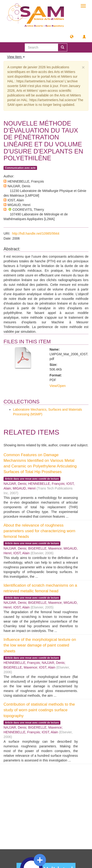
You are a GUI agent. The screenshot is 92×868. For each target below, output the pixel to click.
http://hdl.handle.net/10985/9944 (36, 233)
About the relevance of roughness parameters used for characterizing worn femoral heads (39, 531)
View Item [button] (16, 57)
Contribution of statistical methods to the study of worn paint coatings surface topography (39, 710)
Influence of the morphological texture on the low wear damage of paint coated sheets (40, 645)
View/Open (58, 386)
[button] (72, 36)
